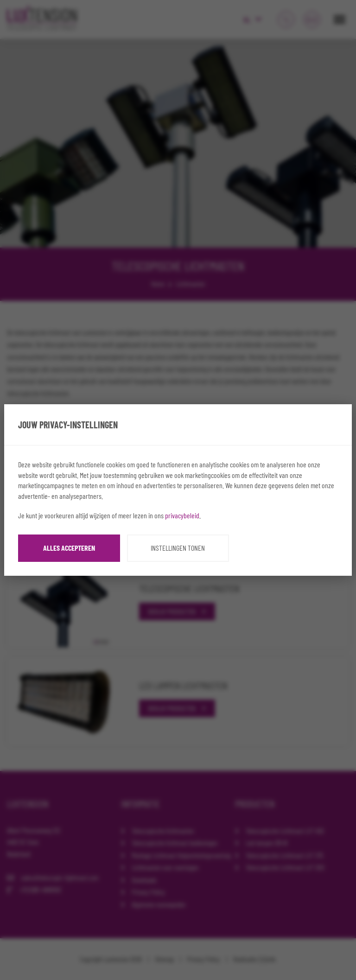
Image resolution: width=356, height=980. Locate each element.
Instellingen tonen (178, 548)
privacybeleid (182, 515)
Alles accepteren (69, 548)
